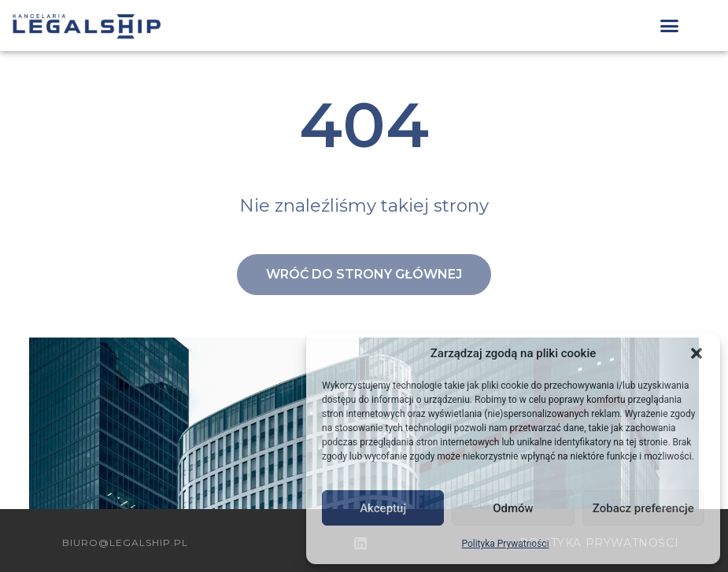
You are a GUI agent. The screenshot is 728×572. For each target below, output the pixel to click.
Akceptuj (383, 508)
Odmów (513, 508)
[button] (697, 353)
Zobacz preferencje (643, 508)
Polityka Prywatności (505, 544)
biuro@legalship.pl (125, 542)
